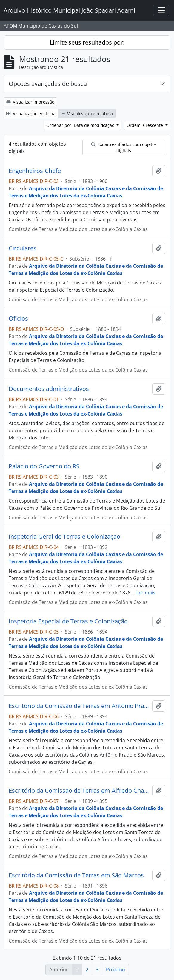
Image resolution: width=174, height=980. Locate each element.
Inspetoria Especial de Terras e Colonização (68, 621)
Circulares (23, 248)
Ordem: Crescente (145, 125)
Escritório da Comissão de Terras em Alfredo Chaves (79, 791)
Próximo (116, 970)
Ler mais (146, 593)
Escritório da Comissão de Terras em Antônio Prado (79, 706)
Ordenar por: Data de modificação (81, 125)
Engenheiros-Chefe (35, 171)
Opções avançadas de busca (48, 84)
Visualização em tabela (87, 114)
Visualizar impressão (30, 102)
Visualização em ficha (31, 114)
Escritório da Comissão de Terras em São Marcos (76, 875)
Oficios (18, 319)
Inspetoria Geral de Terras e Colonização (64, 537)
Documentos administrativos (49, 389)
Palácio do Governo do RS (44, 466)
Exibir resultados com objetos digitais (124, 147)
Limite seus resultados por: (87, 42)
